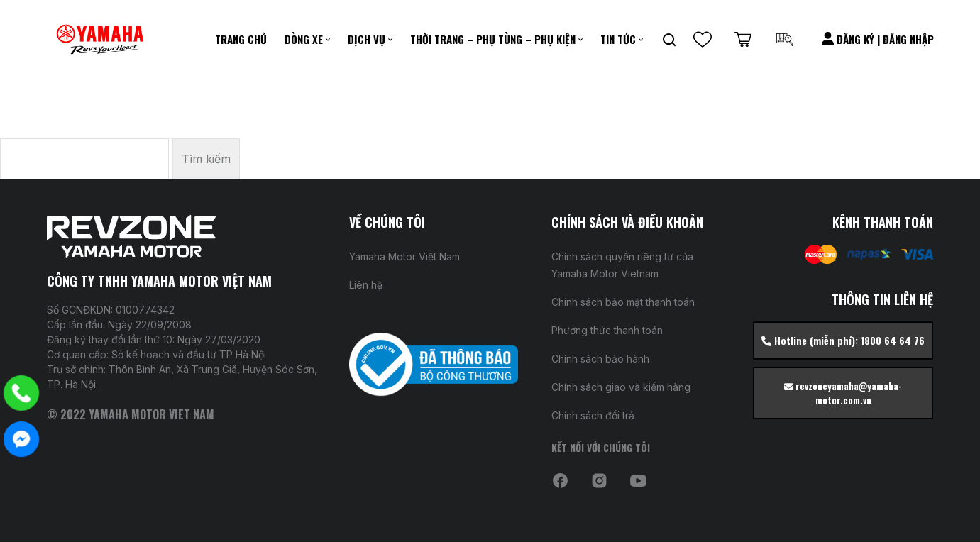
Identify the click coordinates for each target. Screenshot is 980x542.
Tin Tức (618, 39)
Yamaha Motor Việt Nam (404, 256)
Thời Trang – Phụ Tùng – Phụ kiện (493, 39)
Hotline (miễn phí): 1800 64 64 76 (843, 340)
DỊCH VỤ (367, 39)
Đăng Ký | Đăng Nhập (878, 39)
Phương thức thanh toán (607, 330)
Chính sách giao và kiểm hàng (621, 387)
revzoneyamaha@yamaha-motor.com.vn (843, 393)
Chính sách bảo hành (600, 359)
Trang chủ (241, 39)
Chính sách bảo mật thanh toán (623, 302)
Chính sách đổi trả (593, 415)
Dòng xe (304, 39)
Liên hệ (366, 285)
